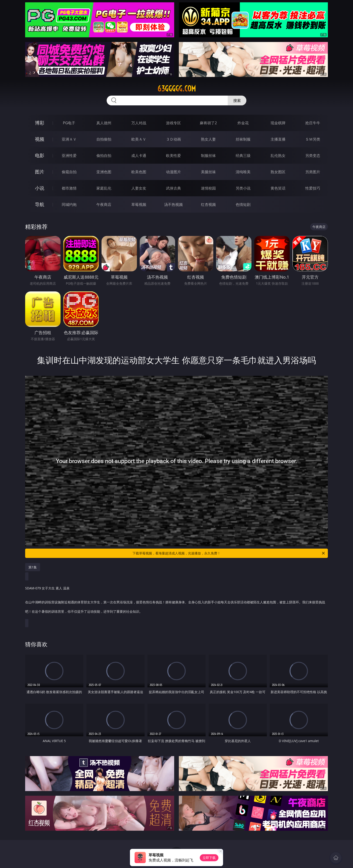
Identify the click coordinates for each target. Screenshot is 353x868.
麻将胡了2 (208, 123)
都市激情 (69, 188)
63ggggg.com (177, 89)
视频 (40, 139)
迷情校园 (208, 188)
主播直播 (278, 139)
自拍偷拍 (104, 139)
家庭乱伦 (104, 188)
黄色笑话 (278, 188)
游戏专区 (173, 123)
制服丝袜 (208, 156)
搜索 (237, 100)
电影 (40, 155)
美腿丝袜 (208, 172)
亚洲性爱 (69, 156)
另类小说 (243, 188)
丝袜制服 (243, 139)
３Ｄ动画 (173, 139)
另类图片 (313, 172)
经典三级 (243, 156)
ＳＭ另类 (313, 139)
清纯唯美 (243, 172)
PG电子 (69, 123)
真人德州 (104, 123)
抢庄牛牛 (313, 123)
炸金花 (243, 123)
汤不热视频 (173, 204)
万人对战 (139, 123)
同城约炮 (69, 204)
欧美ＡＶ (139, 139)
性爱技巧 (313, 188)
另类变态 (313, 156)
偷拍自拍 (104, 156)
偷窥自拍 (69, 172)
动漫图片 (173, 172)
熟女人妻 (208, 139)
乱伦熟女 (278, 156)
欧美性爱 (173, 156)
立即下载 (209, 858)
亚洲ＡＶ (69, 139)
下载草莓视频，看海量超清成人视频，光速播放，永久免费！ (229, 553)
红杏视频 (208, 204)
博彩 (40, 123)
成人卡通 (139, 156)
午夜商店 (104, 204)
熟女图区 (278, 172)
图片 (40, 172)
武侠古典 (173, 188)
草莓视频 (139, 204)
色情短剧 (243, 204)
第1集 (33, 567)
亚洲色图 (104, 172)
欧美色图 (139, 172)
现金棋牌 (278, 123)
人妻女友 (139, 188)
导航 (40, 204)
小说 (40, 188)
